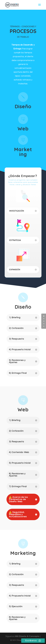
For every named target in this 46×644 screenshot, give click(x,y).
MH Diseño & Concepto (28, 636)
